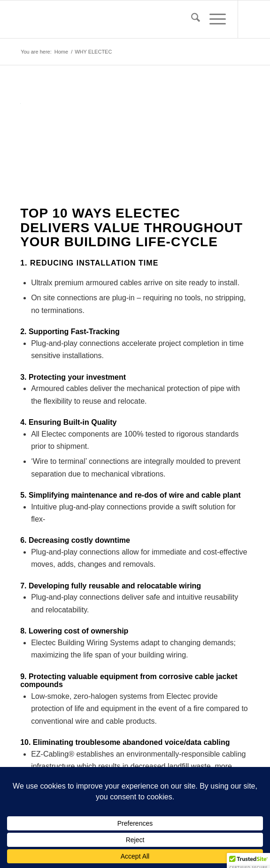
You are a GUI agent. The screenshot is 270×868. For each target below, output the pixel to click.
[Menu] (213, 19)
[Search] (191, 19)
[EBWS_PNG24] (112, 19)
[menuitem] (191, 19)
